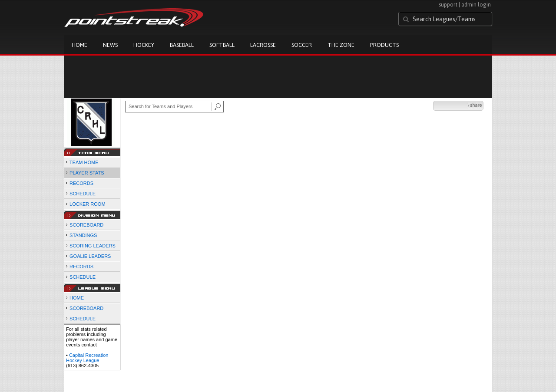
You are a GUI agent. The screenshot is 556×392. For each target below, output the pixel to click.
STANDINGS (83, 235)
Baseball (182, 45)
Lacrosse (263, 45)
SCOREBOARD (86, 225)
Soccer (302, 45)
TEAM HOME (84, 162)
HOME (77, 298)
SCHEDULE (83, 194)
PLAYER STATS (87, 173)
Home (79, 45)
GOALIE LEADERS (90, 256)
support (448, 5)
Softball (222, 45)
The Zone (341, 45)
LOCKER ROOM (88, 204)
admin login (476, 5)
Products (384, 45)
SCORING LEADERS (93, 246)
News (110, 45)
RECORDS (81, 183)
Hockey (144, 45)
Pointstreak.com (134, 18)
